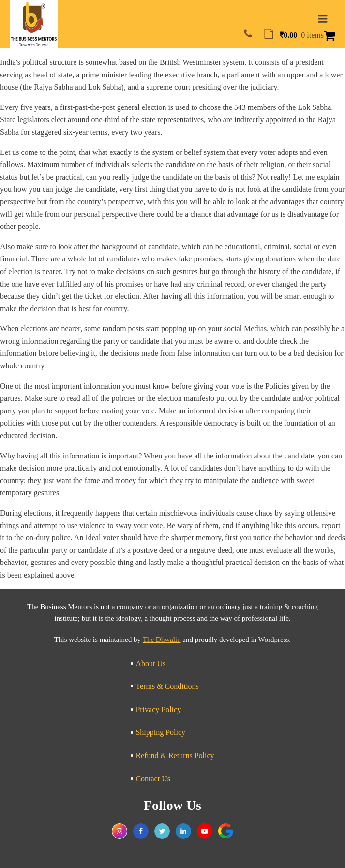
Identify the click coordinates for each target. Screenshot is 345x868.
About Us (150, 663)
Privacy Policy (158, 709)
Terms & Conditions (167, 686)
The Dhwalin (162, 640)
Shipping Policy (160, 732)
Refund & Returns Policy (175, 755)
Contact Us (153, 779)
